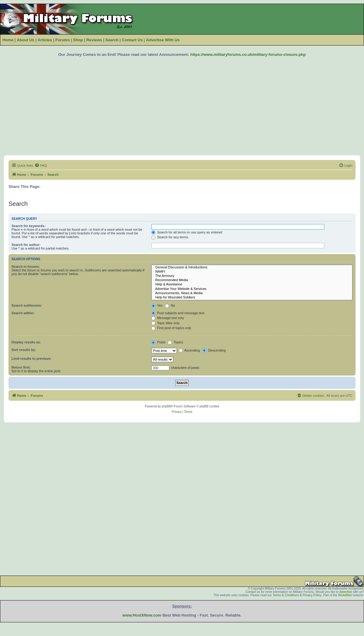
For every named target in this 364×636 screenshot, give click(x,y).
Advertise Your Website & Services (252, 289)
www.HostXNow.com (142, 615)
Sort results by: (24, 350)
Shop (78, 40)
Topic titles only (165, 323)
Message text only (168, 318)
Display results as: (26, 342)
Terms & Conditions (286, 595)
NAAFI (252, 272)
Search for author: (26, 245)
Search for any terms (170, 237)
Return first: (21, 367)
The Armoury (252, 276)
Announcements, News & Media (252, 293)
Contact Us (132, 40)
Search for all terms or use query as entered (187, 232)
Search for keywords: (29, 226)
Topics (175, 342)
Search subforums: (27, 305)
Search (112, 40)
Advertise (346, 592)
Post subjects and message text (178, 313)
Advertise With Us (163, 40)
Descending (214, 350)
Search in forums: (26, 267)
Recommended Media (252, 280)
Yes (157, 305)
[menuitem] (41, 165)
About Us (25, 40)
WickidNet (345, 595)
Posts (158, 342)
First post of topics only (171, 328)
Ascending (189, 350)
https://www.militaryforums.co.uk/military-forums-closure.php (248, 54)
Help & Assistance (252, 284)
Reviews (94, 40)
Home (8, 40)
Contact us (253, 592)
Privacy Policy (312, 595)
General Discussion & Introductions (252, 267)
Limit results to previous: (31, 359)
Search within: (23, 313)
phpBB (166, 406)
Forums (62, 40)
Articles (45, 40)
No (170, 305)
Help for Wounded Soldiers (252, 298)
